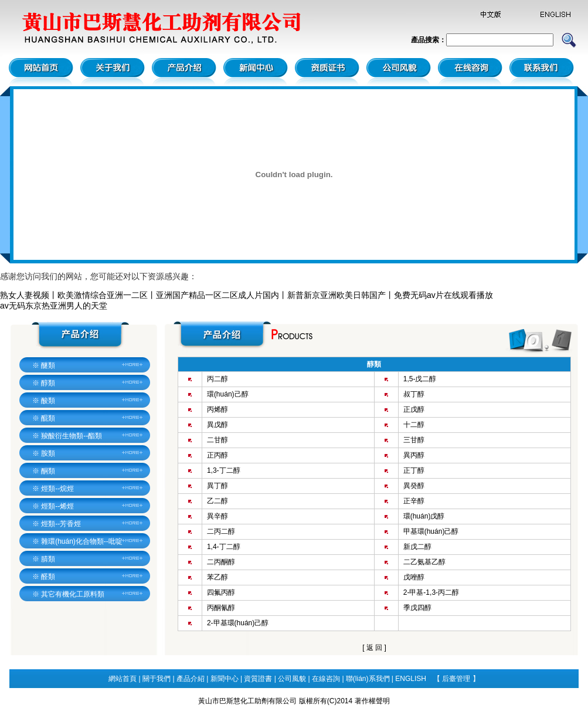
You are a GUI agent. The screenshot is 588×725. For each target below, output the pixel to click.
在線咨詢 (326, 679)
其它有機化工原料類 (73, 594)
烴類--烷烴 (57, 489)
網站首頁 (123, 679)
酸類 (48, 401)
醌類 (48, 418)
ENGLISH (411, 679)
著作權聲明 (372, 701)
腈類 (48, 559)
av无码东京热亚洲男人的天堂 (54, 306)
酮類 (48, 471)
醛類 (48, 577)
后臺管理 (457, 679)
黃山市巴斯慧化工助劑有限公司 (247, 701)
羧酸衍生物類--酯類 (72, 436)
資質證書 (258, 679)
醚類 (48, 365)
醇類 (48, 383)
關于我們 (157, 679)
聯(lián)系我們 (368, 679)
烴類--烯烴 (57, 506)
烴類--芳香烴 (61, 524)
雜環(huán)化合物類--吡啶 (82, 541)
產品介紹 (191, 679)
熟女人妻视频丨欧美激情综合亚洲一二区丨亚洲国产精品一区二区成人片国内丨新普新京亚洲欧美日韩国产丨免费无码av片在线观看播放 (247, 295)
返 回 (374, 648)
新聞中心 (225, 679)
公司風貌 (292, 679)
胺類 (48, 453)
